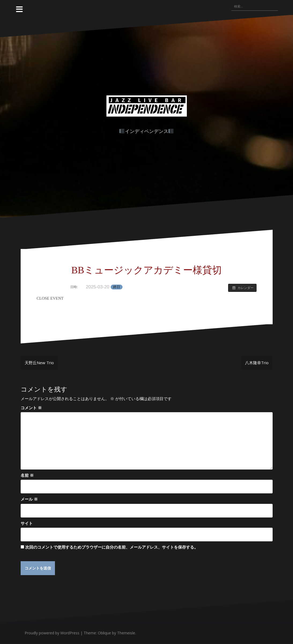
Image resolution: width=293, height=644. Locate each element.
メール (29, 499)
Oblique (104, 633)
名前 (27, 475)
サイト (27, 523)
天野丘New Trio (39, 363)
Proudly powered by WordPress (52, 633)
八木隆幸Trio (257, 363)
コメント (31, 408)
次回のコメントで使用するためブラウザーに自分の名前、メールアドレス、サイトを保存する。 (112, 547)
